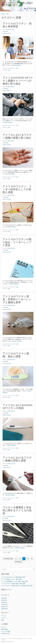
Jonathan (6, 31)
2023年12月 (4, 604)
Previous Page (8, 559)
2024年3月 (4, 598)
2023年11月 (4, 607)
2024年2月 (4, 600)
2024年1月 (4, 602)
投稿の (4, 629)
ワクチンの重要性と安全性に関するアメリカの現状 (17, 510)
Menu (31, 8)
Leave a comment (7, 33)
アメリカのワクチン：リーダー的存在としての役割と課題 (17, 189)
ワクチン (14, 68)
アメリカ (10, 68)
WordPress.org (5, 634)
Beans (3, 642)
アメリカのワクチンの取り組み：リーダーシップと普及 (17, 242)
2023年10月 (4, 609)
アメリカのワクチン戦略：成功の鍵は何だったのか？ (17, 4)
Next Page (18, 562)
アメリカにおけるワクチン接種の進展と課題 (13, 577)
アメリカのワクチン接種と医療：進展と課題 (13, 583)
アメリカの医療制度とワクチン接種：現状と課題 (14, 581)
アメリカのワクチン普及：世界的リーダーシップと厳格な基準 (17, 299)
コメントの (6, 631)
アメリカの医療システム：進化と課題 (11, 579)
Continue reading (16, 65)
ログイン (4, 627)
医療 (17, 68)
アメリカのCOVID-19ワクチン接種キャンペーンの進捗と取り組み (18, 81)
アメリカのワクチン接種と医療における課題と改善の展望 (17, 586)
